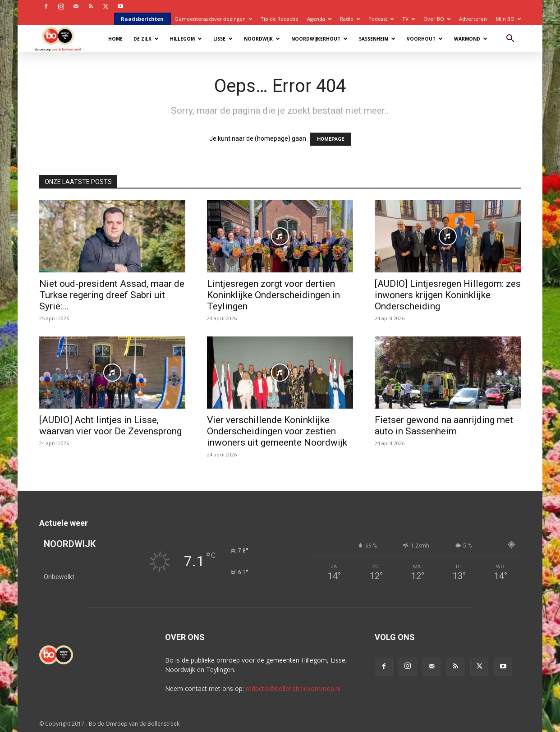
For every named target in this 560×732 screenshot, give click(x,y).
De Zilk (146, 39)
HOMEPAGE (330, 139)
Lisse (223, 39)
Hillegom (186, 39)
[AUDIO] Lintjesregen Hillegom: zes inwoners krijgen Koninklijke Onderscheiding (448, 295)
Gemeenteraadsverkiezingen (213, 19)
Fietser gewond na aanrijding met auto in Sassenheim (444, 426)
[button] (510, 39)
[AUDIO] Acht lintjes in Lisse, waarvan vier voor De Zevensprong (110, 426)
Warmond (471, 39)
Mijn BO (508, 19)
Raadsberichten (142, 19)
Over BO (437, 19)
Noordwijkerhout (319, 39)
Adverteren (473, 19)
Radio (350, 19)
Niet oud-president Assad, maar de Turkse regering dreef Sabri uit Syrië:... (112, 295)
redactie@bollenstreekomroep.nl (293, 688)
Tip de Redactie (280, 19)
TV (409, 19)
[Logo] (62, 39)
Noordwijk (262, 39)
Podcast (381, 19)
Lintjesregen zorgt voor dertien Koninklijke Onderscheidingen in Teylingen (273, 295)
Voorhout (425, 39)
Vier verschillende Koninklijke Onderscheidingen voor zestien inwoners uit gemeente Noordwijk (277, 431)
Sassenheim (377, 39)
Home (115, 39)
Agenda (319, 19)
